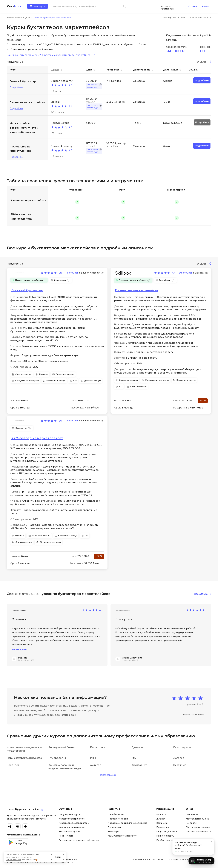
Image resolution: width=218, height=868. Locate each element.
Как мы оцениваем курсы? (24, 55)
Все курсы (40, 6)
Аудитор (96, 765)
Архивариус (139, 765)
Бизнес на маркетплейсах (28, 201)
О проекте (192, 814)
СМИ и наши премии (198, 827)
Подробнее (16, 87)
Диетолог (138, 747)
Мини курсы (66, 836)
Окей (58, 854)
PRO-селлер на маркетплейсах (21, 217)
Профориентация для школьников (127, 823)
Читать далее (19, 650)
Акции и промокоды (167, 6)
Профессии (114, 827)
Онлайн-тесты (116, 814)
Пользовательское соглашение (148, 859)
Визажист (180, 765)
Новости (161, 814)
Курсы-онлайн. (29, 809)
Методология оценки (198, 819)
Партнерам (163, 827)
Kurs (14, 6)
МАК (134, 758)
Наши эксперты (165, 836)
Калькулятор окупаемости (122, 836)
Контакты (191, 823)
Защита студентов (167, 832)
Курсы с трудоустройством (74, 823)
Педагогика (98, 747)
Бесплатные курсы (69, 832)
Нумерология (57, 758)
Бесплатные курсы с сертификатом (79, 840)
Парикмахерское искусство (24, 758)
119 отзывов (57, 91)
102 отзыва (57, 133)
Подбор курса (164, 840)
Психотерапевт (183, 747)
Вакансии (162, 823)
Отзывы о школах (199, 6)
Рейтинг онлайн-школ (199, 832)
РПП (93, 758)
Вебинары (114, 832)
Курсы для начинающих (72, 827)
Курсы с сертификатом (72, 819)
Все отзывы (201, 594)
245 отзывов (57, 112)
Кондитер (13, 765)
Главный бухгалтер (27, 290)
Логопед (179, 758)
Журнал (161, 819)
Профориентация (118, 819)
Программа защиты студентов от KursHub (69, 55)
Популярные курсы (70, 814)
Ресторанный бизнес (62, 747)
